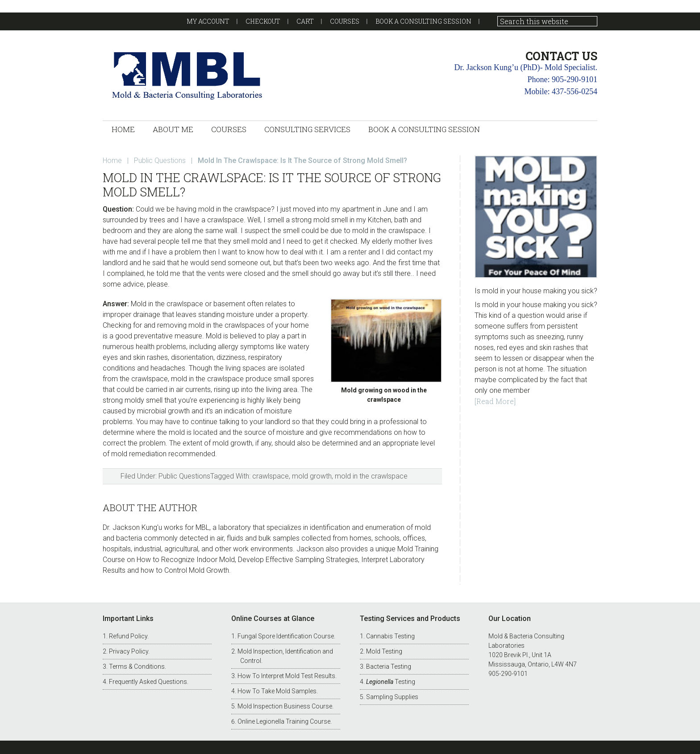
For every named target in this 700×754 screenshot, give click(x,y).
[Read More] (495, 401)
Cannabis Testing (390, 636)
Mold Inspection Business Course (285, 706)
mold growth (312, 476)
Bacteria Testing (389, 667)
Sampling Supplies (392, 697)
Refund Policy (128, 636)
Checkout (263, 21)
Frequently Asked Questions (148, 682)
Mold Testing (384, 651)
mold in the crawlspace (371, 476)
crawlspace (271, 476)
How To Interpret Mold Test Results (286, 676)
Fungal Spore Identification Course (286, 636)
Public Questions (184, 476)
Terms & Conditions (137, 667)
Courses (345, 21)
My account (208, 21)
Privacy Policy (129, 651)
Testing (391, 682)
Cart (305, 21)
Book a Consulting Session (423, 21)
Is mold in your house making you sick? (536, 291)
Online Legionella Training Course (284, 721)
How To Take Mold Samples (277, 691)
